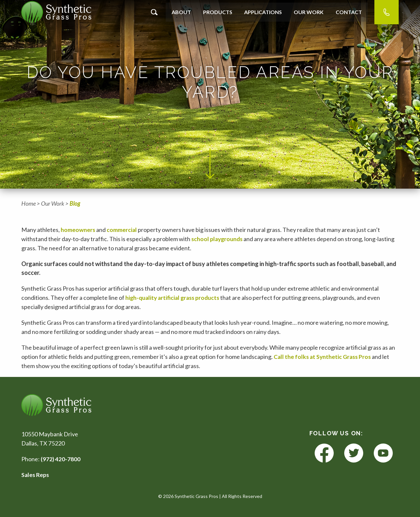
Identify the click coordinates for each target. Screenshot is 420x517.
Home (29, 203)
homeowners (78, 230)
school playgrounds (218, 239)
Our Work (309, 12)
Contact (349, 12)
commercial (122, 230)
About (181, 12)
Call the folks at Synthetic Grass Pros (324, 357)
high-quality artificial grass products (174, 298)
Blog (75, 203)
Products (218, 12)
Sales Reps (36, 475)
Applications (263, 12)
